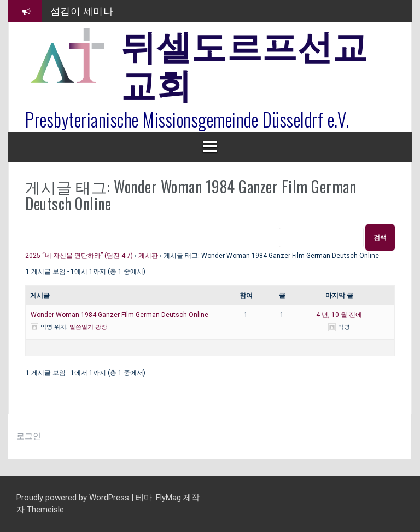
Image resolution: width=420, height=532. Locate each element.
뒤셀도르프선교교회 (244, 63)
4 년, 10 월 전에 (339, 315)
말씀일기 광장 (88, 327)
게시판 (148, 256)
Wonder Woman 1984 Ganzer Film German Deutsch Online (119, 315)
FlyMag (168, 498)
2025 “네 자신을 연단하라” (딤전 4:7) (79, 256)
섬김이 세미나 (82, 10)
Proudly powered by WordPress (74, 498)
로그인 (29, 436)
